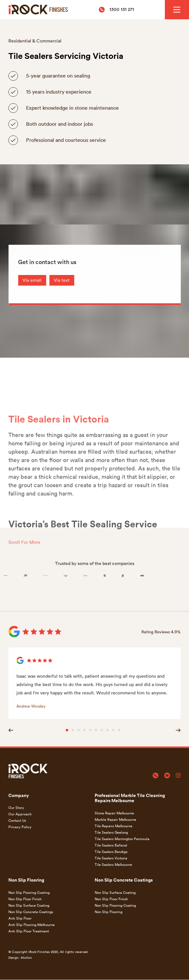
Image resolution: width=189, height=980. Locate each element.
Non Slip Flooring (109, 912)
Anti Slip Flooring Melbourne (32, 925)
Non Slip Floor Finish (25, 899)
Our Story (16, 807)
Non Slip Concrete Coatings (31, 912)
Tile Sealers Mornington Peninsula (122, 839)
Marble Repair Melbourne (115, 819)
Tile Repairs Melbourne (113, 826)
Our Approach (20, 814)
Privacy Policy (20, 827)
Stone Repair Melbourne (114, 813)
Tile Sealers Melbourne (113, 864)
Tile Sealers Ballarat (111, 845)
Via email (32, 280)
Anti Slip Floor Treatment (29, 931)
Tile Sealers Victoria (111, 858)
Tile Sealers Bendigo (111, 852)
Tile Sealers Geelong (111, 832)
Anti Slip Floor (20, 918)
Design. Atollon (20, 957)
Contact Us (17, 820)
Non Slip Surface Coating (29, 905)
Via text (62, 280)
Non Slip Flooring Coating (29, 892)
